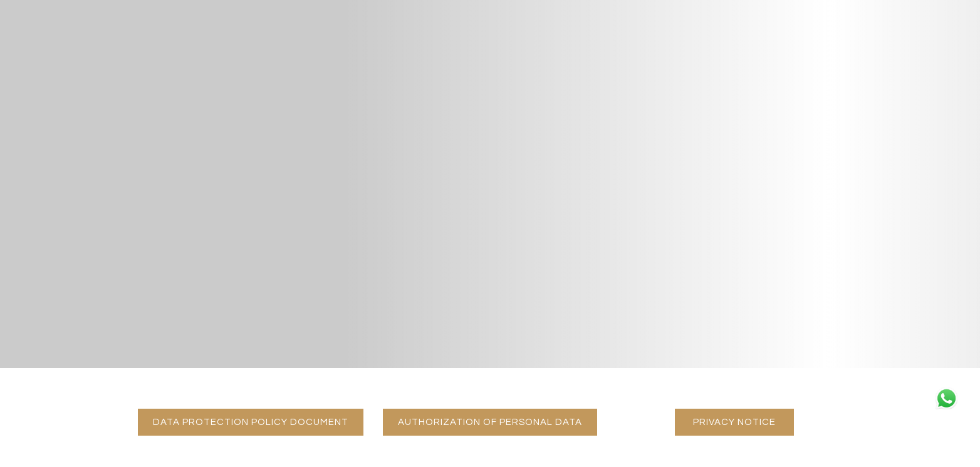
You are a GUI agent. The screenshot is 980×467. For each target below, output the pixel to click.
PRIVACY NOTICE (743, 422)
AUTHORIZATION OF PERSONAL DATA (498, 422)
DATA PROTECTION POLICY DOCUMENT (258, 422)
